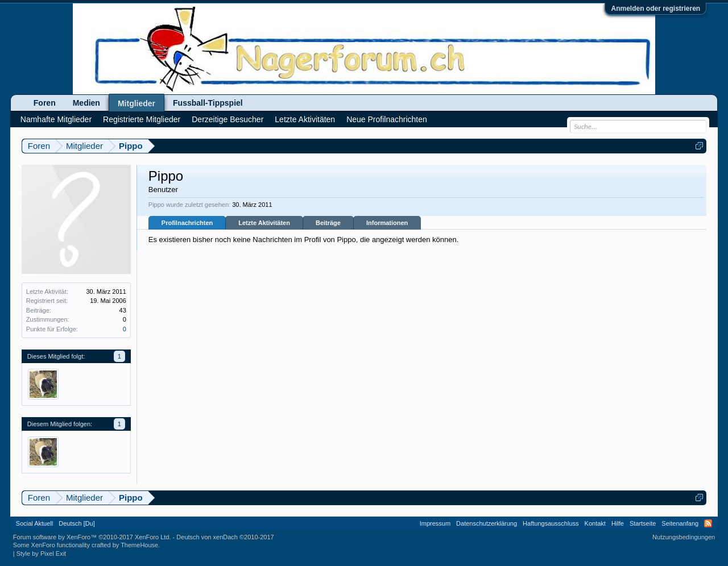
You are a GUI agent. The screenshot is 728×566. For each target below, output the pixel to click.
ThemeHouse (139, 545)
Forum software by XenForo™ (92, 537)
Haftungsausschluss (551, 523)
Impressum (435, 523)
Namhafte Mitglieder (56, 119)
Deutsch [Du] (77, 523)
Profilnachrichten (187, 223)
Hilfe (618, 523)
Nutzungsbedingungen (684, 537)
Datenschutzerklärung (487, 523)
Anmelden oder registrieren (655, 9)
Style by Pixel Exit (41, 553)
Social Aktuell (34, 523)
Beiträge (328, 223)
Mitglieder (136, 103)
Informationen (387, 223)
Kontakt (595, 523)
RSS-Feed (708, 523)
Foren (45, 103)
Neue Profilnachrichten (387, 119)
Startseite (643, 523)
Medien (86, 103)
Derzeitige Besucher (227, 119)
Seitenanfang (680, 523)
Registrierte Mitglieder (142, 119)
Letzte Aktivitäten (264, 223)
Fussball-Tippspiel (208, 103)
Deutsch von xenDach (225, 537)
